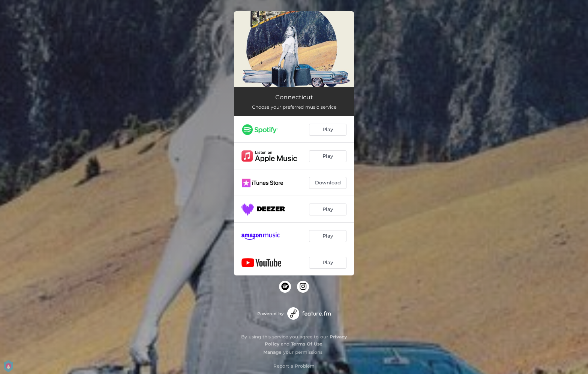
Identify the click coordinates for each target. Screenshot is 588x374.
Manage (272, 352)
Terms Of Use (307, 344)
